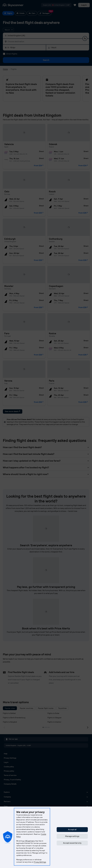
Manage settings (72, 836)
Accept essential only (72, 843)
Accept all (72, 829)
